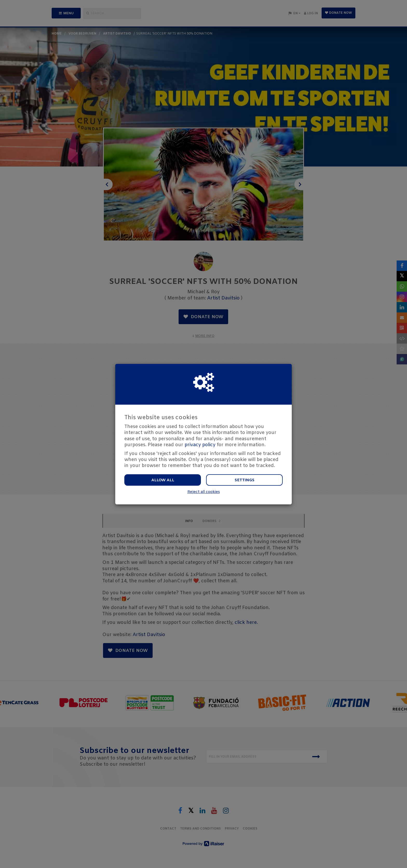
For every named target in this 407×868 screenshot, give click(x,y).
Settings (245, 480)
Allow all (163, 480)
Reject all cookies (204, 492)
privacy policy (200, 445)
